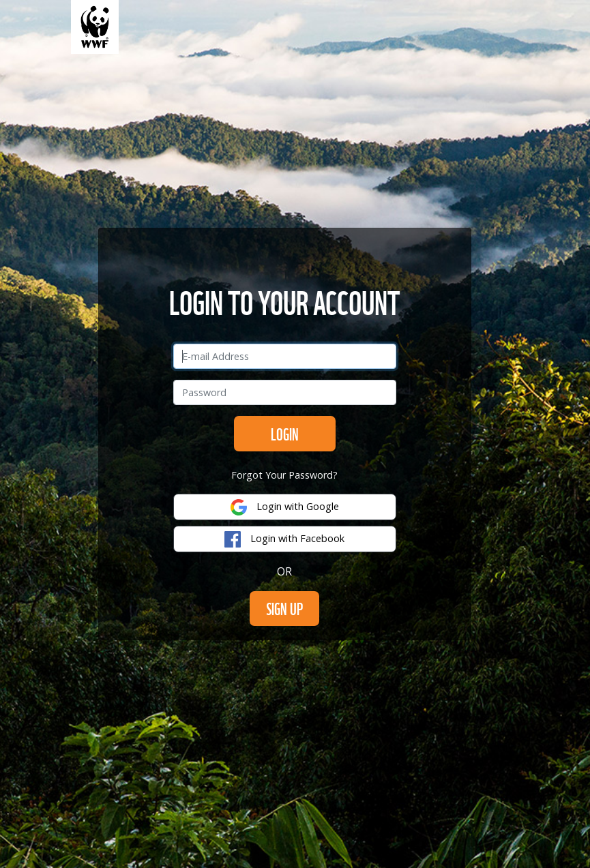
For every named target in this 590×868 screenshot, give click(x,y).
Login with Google (285, 507)
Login (285, 433)
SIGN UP (284, 608)
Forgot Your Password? (284, 475)
